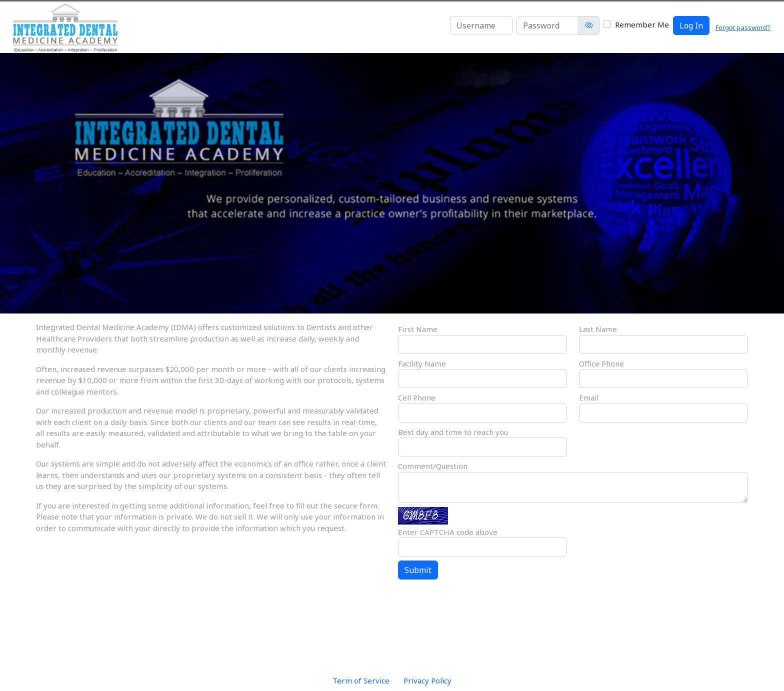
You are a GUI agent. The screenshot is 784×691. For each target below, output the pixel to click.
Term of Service (361, 680)
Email (589, 397)
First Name (418, 329)
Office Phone (601, 363)
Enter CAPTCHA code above (448, 532)
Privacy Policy (427, 680)
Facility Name (422, 363)
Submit (418, 570)
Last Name (598, 329)
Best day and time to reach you (453, 432)
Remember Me (642, 24)
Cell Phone (417, 397)
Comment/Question (433, 466)
